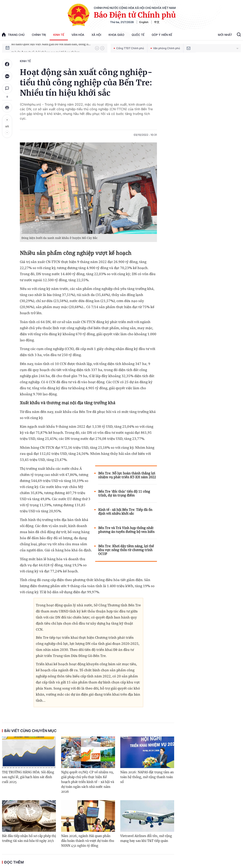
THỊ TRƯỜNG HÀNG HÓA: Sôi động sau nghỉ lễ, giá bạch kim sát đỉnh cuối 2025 (28, 777)
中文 (157, 22)
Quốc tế (138, 35)
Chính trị (39, 35)
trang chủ (13, 34)
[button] (97, 48)
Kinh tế (59, 35)
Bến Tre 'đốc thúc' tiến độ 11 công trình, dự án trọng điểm (124, 493)
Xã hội (96, 35)
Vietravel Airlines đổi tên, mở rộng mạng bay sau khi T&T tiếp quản (146, 838)
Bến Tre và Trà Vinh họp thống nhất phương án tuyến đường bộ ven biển (126, 530)
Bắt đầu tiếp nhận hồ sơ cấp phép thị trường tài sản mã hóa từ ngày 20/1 (29, 838)
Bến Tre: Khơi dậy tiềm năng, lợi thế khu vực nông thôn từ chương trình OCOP (126, 550)
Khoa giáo (116, 35)
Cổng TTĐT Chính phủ (129, 48)
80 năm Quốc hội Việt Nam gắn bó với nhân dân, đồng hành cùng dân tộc (51, 48)
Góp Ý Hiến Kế (162, 35)
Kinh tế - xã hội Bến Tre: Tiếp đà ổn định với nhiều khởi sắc (125, 512)
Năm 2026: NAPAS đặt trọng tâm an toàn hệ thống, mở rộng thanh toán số (147, 777)
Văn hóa (78, 35)
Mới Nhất (225, 35)
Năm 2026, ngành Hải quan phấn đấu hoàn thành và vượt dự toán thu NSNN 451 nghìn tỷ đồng (88, 841)
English (144, 22)
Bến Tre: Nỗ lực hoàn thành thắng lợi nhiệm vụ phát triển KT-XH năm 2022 (127, 475)
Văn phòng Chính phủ (165, 48)
